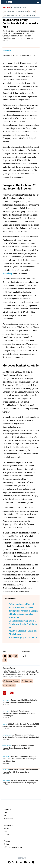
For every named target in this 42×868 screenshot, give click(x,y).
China (34, 11)
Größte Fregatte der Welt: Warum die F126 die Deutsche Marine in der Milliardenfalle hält (21, 725)
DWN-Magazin (23, 11)
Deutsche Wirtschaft (13, 681)
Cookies (6, 828)
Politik (5, 724)
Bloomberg (7, 273)
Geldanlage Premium (21, 7)
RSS (5, 831)
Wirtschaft (7, 700)
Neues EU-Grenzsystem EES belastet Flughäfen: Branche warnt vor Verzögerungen (20, 782)
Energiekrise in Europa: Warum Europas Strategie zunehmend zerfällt (18, 747)
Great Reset (29, 681)
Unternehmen (7, 735)
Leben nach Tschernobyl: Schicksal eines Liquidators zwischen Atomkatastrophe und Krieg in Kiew (19, 759)
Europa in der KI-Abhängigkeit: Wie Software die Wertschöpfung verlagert (20, 701)
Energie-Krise (11, 685)
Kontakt (6, 844)
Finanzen (6, 770)
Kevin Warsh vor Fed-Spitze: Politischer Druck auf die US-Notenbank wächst (20, 771)
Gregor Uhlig (7, 50)
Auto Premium (30, 15)
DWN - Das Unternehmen (13, 847)
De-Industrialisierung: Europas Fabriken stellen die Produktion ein (23, 624)
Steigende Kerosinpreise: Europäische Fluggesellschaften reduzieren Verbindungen (18, 713)
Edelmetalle (10, 11)
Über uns (7, 841)
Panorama (6, 757)
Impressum (8, 809)
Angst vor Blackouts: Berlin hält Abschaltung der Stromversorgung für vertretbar (23, 634)
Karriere (6, 834)
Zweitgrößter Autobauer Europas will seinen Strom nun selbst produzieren (23, 614)
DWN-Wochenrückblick (14, 15)
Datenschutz (8, 818)
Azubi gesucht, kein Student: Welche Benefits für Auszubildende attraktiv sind (21, 736)
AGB (5, 812)
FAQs (5, 815)
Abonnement (8, 825)
